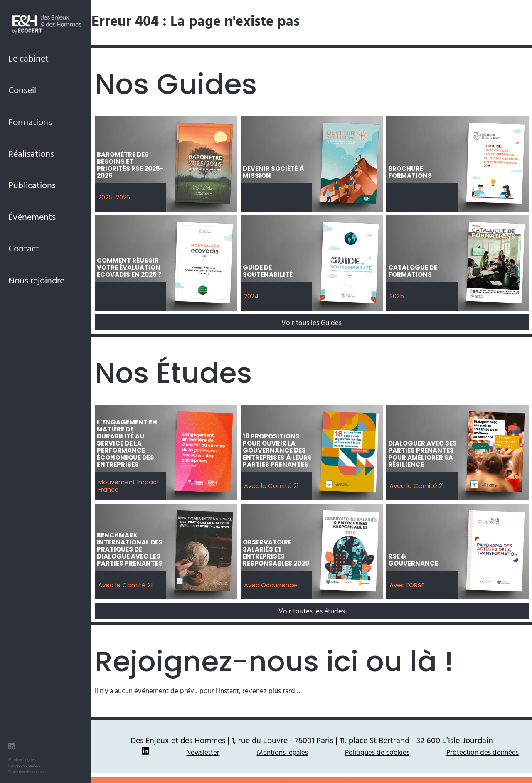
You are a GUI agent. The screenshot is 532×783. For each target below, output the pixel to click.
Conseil (22, 90)
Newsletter (203, 752)
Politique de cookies (24, 765)
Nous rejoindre (36, 280)
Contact (24, 248)
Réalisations (31, 153)
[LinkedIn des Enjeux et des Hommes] (12, 747)
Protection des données (27, 772)
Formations (30, 122)
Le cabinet (28, 58)
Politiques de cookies (377, 752)
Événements (32, 216)
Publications (32, 185)
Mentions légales (22, 760)
